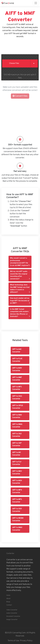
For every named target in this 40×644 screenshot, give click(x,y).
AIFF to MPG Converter (17, 501)
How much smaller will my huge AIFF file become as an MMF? (20, 301)
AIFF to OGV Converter (17, 510)
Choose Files (14, 63)
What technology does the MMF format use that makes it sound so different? (20, 289)
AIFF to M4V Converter (17, 369)
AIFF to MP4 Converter (17, 491)
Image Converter (12, 620)
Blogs (8, 602)
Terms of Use (13, 641)
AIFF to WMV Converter (17, 529)
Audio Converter (12, 613)
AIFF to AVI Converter (17, 454)
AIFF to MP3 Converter (17, 388)
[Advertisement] (20, 46)
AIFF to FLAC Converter (17, 360)
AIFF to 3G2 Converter (17, 435)
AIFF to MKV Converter (17, 473)
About (8, 599)
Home (8, 595)
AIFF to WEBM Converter (18, 519)
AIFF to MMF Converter (17, 379)
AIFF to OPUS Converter (18, 407)
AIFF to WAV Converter (17, 416)
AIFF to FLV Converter (17, 463)
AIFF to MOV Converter (17, 482)
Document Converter (13, 616)
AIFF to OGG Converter (17, 398)
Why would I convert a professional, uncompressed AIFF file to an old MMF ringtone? (19, 262)
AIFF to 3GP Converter (17, 444)
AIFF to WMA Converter (17, 426)
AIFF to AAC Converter (17, 351)
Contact (9, 605)
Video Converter (12, 610)
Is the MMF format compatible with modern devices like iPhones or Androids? (19, 313)
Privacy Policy (26, 641)
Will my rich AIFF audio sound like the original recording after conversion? (19, 275)
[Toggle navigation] (36, 3)
